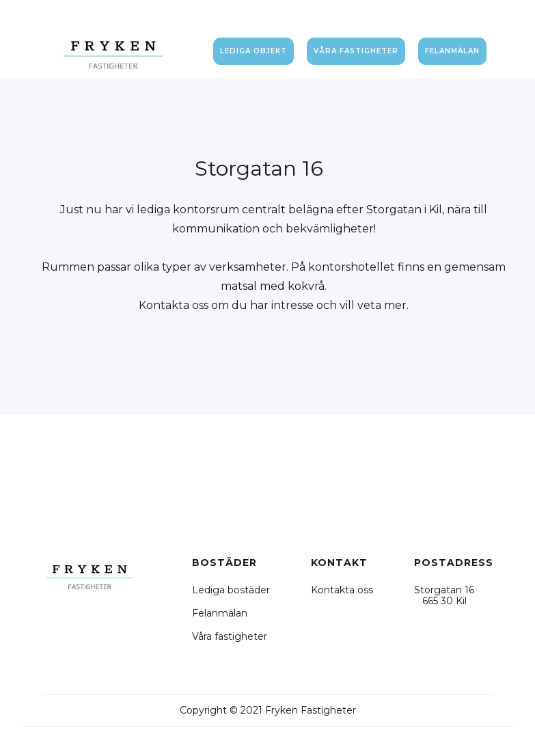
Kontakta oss (342, 590)
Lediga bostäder (231, 590)
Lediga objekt (253, 51)
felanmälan (452, 51)
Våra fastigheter (230, 636)
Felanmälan (220, 613)
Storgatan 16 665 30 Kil (444, 595)
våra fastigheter (356, 51)
